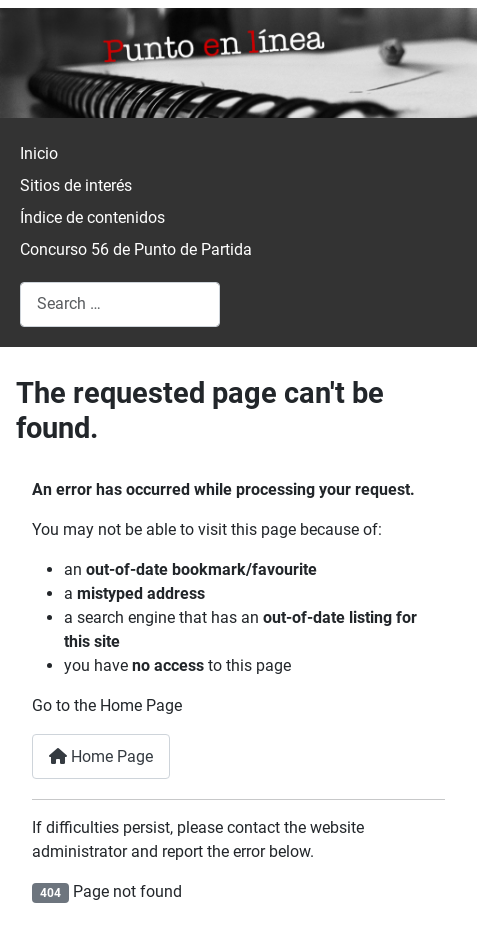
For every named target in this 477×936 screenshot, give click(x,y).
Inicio (39, 153)
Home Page (101, 756)
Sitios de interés (76, 185)
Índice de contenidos (92, 217)
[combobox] (120, 304)
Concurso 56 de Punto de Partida (136, 249)
